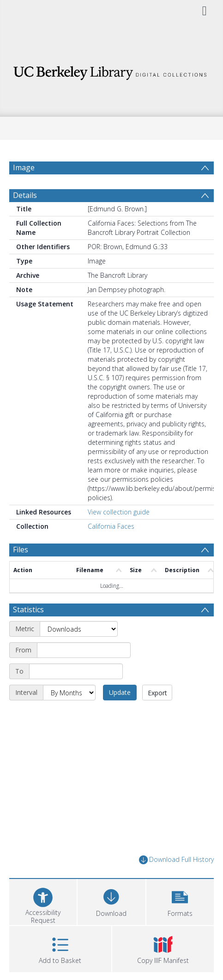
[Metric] (79, 629)
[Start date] (84, 650)
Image (24, 167)
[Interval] (69, 693)
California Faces (111, 526)
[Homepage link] (111, 70)
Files (21, 550)
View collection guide (119, 512)
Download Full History (176, 860)
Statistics (28, 610)
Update (120, 692)
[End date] (76, 671)
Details (25, 195)
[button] (180, 901)
